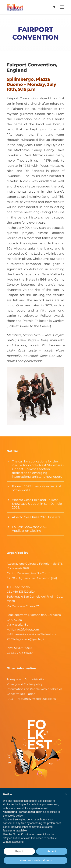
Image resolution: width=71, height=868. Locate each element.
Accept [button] (52, 851)
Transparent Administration (26, 679)
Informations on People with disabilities (34, 689)
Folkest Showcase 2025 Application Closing (30, 529)
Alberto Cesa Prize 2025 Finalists (36, 517)
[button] (66, 794)
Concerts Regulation (21, 694)
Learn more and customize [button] (35, 860)
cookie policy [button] (15, 816)
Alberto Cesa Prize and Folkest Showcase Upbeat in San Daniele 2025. (37, 504)
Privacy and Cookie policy (25, 684)
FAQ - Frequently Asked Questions (31, 699)
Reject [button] (19, 851)
